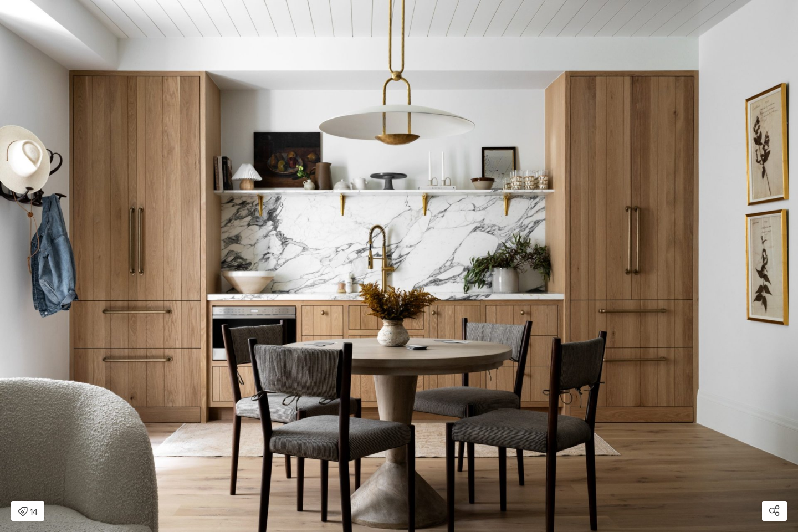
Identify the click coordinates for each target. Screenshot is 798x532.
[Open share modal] (774, 511)
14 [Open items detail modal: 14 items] (28, 512)
